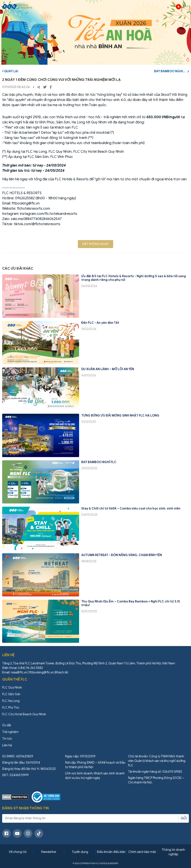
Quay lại (10, 71)
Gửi (184, 818)
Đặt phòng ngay (95, 244)
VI (182, 7)
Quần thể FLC (15, 679)
